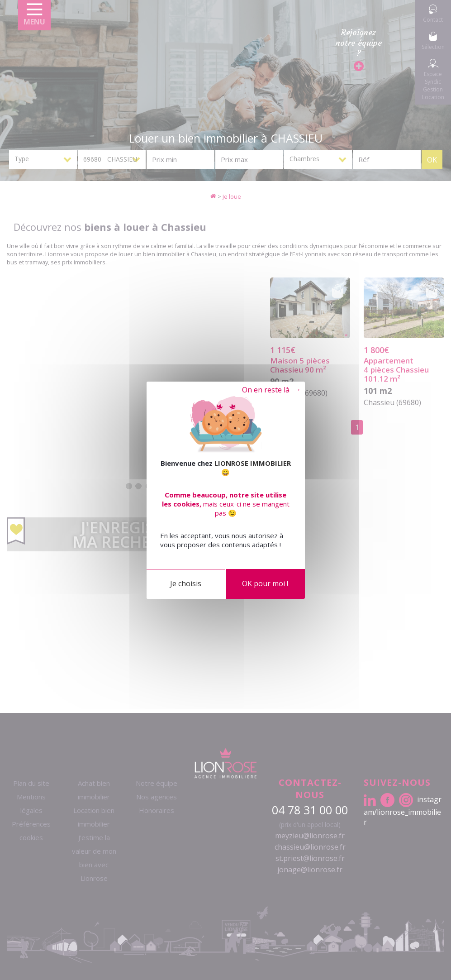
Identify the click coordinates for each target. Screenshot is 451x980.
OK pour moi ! (265, 583)
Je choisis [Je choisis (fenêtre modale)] (186, 583)
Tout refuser (264, 390)
